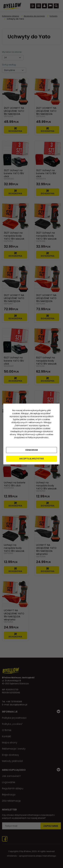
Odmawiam (32, 450)
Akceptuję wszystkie (32, 459)
